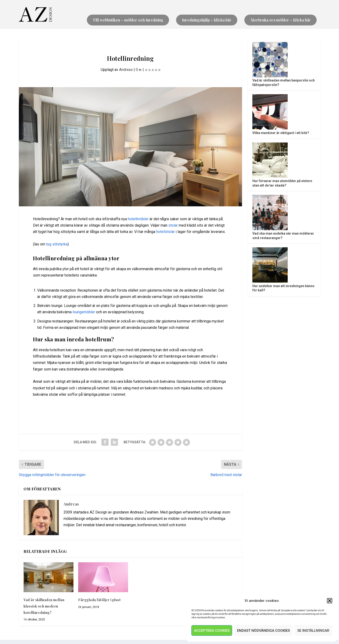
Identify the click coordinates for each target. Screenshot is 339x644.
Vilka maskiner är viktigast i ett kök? (281, 133)
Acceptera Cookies (212, 631)
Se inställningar (313, 631)
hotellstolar (165, 232)
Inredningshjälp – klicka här (207, 20)
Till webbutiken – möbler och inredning (128, 20)
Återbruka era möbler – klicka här (280, 20)
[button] (330, 601)
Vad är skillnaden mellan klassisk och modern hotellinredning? (44, 607)
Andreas (126, 70)
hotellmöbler (138, 219)
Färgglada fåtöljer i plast (99, 600)
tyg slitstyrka (57, 244)
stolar (173, 226)
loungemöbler (84, 312)
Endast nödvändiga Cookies (263, 631)
